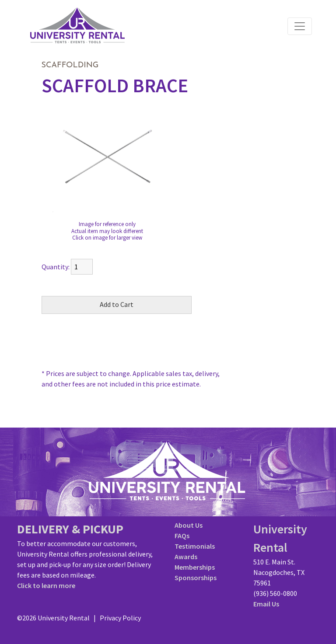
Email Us (266, 604)
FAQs (182, 536)
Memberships (195, 567)
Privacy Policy (120, 618)
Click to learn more (46, 585)
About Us (189, 525)
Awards (186, 557)
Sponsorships (196, 578)
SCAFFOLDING (70, 65)
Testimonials (195, 546)
